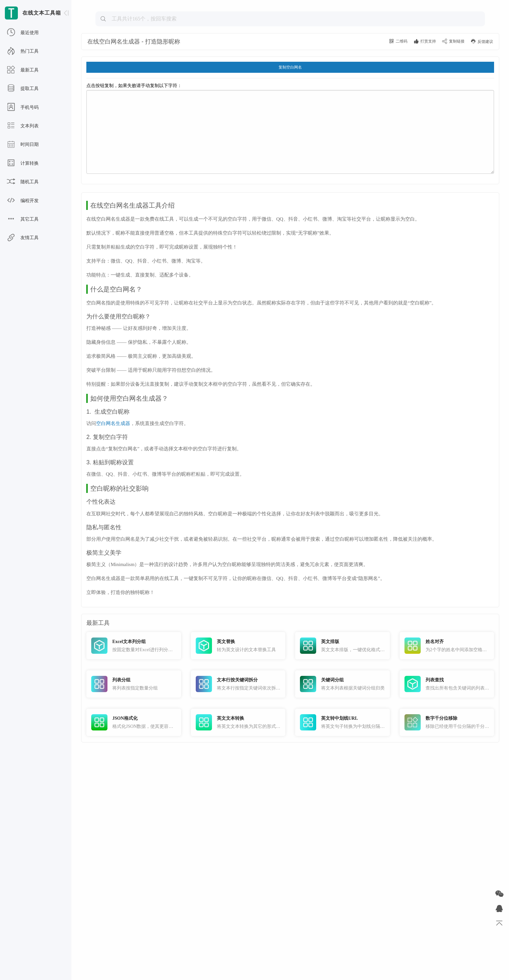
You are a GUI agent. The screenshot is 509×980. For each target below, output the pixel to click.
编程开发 (23, 201)
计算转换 (23, 163)
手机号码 (23, 108)
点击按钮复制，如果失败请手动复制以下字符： (290, 172)
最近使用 (23, 33)
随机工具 (23, 182)
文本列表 (23, 126)
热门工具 (23, 51)
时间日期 (23, 145)
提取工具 (23, 89)
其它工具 (23, 219)
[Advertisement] (290, 51)
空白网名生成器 (113, 506)
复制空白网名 (290, 111)
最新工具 (23, 70)
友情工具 (23, 238)
